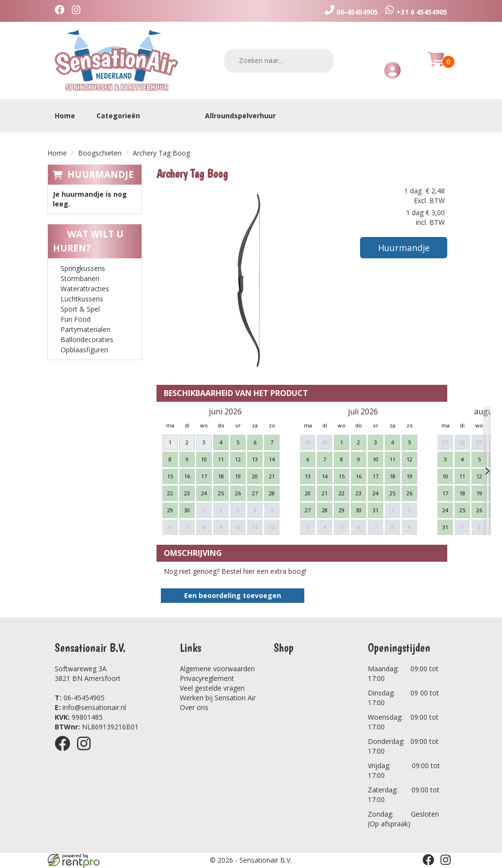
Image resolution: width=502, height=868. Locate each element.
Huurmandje (101, 174)
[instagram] (78, 11)
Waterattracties (85, 289)
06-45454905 (80, 698)
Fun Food (76, 319)
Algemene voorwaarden (217, 669)
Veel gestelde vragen (212, 688)
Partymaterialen (86, 329)
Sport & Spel (80, 309)
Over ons (194, 707)
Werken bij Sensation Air (218, 698)
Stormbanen (80, 278)
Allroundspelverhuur (240, 116)
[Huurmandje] (436, 65)
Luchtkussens (82, 299)
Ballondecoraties (87, 339)
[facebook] (62, 11)
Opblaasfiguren (84, 350)
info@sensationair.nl (90, 707)
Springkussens (83, 268)
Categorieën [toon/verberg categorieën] (123, 116)
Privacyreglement (207, 678)
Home (65, 116)
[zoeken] (320, 60)
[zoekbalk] (279, 61)
